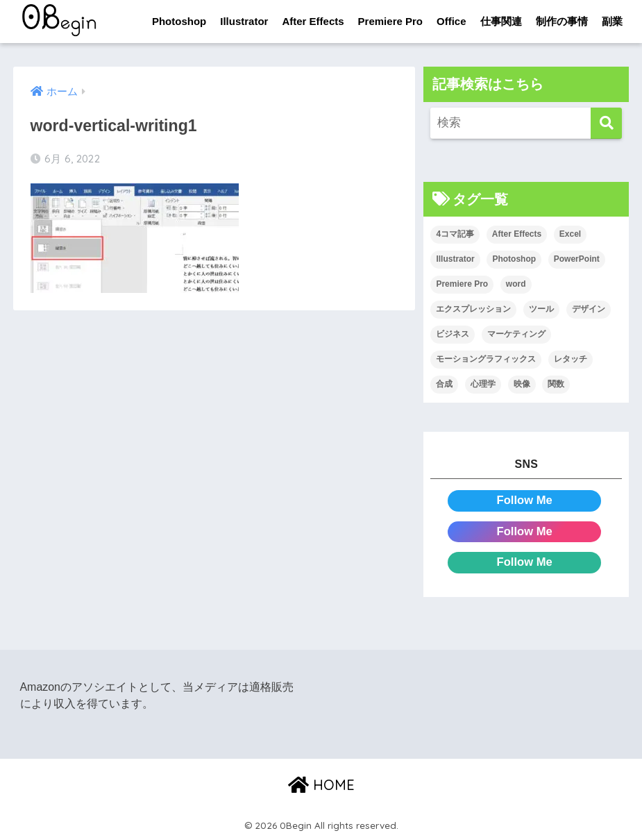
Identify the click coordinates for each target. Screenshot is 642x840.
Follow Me (524, 500)
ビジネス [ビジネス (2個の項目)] (453, 334)
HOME (321, 785)
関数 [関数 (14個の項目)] (556, 384)
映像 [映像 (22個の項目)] (522, 384)
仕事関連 (501, 21)
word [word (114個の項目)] (516, 285)
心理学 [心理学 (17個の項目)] (483, 384)
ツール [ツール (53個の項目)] (541, 309)
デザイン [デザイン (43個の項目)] (589, 309)
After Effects (313, 21)
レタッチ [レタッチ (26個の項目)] (571, 359)
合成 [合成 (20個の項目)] (444, 384)
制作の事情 (562, 21)
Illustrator (244, 21)
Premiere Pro (390, 21)
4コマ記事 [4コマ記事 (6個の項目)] (455, 235)
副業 (612, 21)
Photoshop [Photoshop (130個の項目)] (514, 260)
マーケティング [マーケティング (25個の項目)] (516, 334)
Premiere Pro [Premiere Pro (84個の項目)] (462, 285)
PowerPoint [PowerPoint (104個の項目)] (577, 260)
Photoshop (179, 21)
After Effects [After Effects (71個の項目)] (517, 235)
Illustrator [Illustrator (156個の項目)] (455, 260)
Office (451, 21)
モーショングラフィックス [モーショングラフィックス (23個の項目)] (486, 359)
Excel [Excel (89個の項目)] (570, 235)
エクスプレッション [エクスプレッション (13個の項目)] (473, 309)
